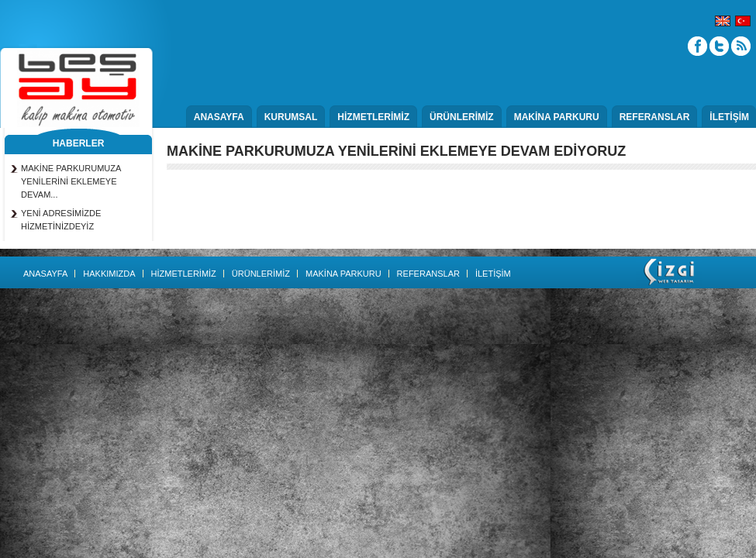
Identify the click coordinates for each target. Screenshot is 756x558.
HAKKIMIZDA (109, 274)
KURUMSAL (291, 117)
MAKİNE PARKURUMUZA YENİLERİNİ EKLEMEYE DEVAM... (71, 181)
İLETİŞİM (729, 117)
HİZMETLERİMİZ (373, 117)
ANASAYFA (219, 117)
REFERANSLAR (655, 117)
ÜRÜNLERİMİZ (462, 117)
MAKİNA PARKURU (557, 117)
